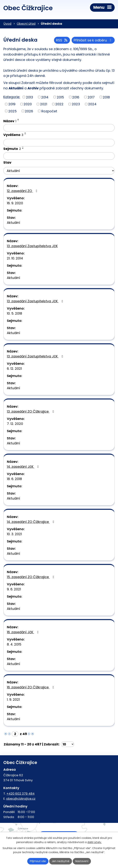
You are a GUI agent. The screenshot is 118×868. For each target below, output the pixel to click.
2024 (92, 104)
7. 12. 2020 (15, 424)
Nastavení (82, 861)
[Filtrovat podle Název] (59, 128)
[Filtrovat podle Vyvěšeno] (59, 143)
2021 (44, 104)
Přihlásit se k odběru (93, 40)
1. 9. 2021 (13, 699)
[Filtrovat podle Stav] (59, 171)
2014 (45, 97)
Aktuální (13, 223)
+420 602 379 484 (21, 794)
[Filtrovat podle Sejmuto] (59, 156)
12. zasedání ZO (23, 191)
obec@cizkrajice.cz (21, 799)
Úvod (7, 24)
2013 (29, 97)
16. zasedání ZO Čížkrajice (31, 687)
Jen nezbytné (61, 861)
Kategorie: (12, 97)
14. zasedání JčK (24, 467)
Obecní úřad (26, 24)
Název (10, 121)
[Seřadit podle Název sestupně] (18, 121)
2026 (29, 111)
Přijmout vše (38, 861)
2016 (76, 97)
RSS (62, 40)
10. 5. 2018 (14, 313)
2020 (28, 104)
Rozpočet (49, 111)
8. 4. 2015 (14, 644)
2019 (12, 104)
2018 (106, 97)
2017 (91, 97)
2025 (13, 111)
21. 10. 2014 (15, 258)
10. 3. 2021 (14, 534)
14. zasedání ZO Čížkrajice (31, 522)
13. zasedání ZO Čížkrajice (31, 411)
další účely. (95, 842)
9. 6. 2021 (14, 589)
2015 (60, 97)
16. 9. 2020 (15, 203)
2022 (59, 104)
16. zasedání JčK (23, 632)
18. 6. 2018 (14, 479)
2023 (76, 104)
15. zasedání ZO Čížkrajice (31, 577)
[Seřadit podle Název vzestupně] (18, 119)
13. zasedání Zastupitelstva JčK (32, 246)
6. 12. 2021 (14, 369)
